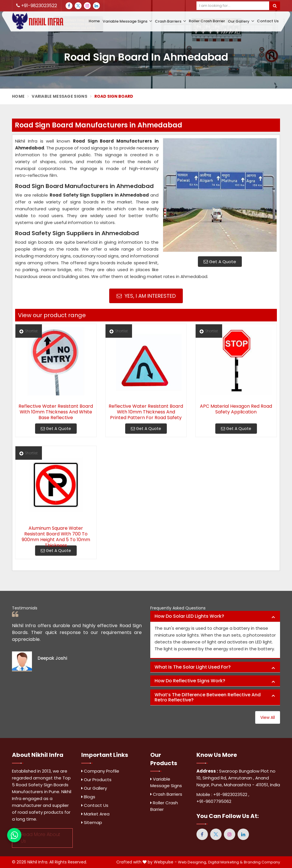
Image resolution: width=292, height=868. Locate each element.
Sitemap (92, 822)
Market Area (95, 814)
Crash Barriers (170, 21)
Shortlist (29, 331)
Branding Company (262, 862)
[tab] (215, 616)
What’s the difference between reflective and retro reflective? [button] (208, 697)
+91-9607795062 (214, 801)
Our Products (96, 780)
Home (94, 21)
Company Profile (100, 771)
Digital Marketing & (225, 862)
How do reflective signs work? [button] (190, 681)
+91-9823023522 (37, 6)
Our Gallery (241, 21)
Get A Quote (220, 262)
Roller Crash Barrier (207, 21)
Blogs (88, 797)
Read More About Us (40, 838)
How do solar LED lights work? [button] (189, 616)
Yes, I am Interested (146, 296)
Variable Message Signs (127, 21)
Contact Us (268, 21)
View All (268, 717)
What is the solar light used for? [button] (193, 667)
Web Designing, (192, 862)
